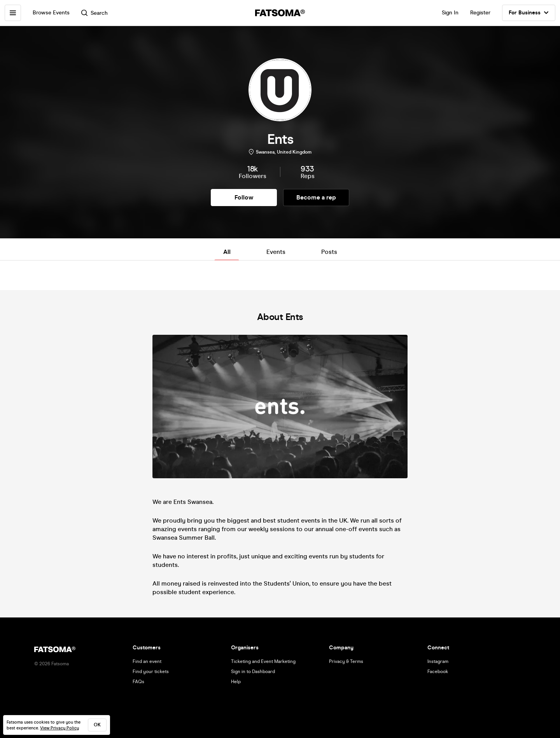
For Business (529, 13)
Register (480, 13)
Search (94, 13)
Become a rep (316, 197)
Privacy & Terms (346, 661)
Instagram (438, 661)
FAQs (138, 682)
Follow (244, 197)
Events (276, 252)
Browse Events (51, 13)
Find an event (147, 661)
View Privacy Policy (59, 728)
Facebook (438, 672)
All (227, 252)
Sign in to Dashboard (253, 672)
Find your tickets (151, 672)
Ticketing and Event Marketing (263, 661)
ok (97, 725)
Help (236, 682)
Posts (329, 252)
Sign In (450, 13)
